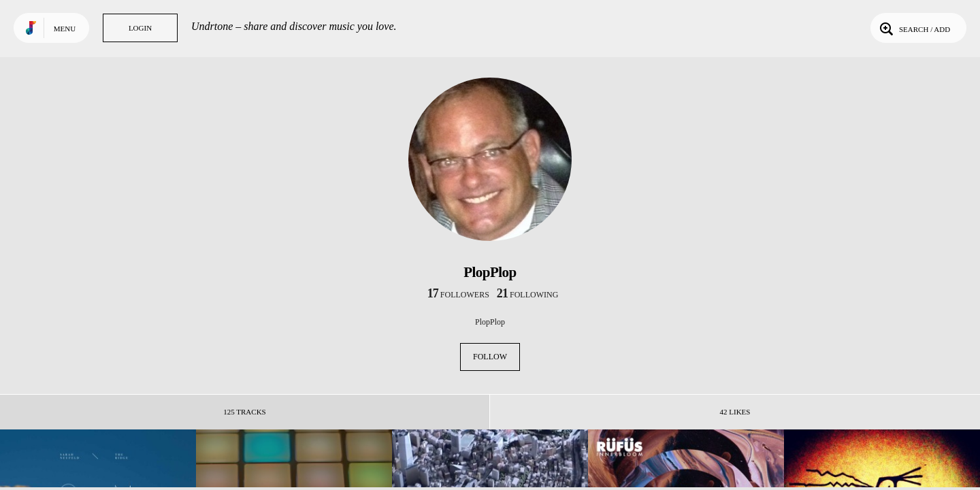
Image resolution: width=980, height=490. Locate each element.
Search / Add (914, 28)
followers (458, 295)
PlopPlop (490, 322)
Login (140, 28)
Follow (490, 357)
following (528, 295)
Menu (65, 29)
